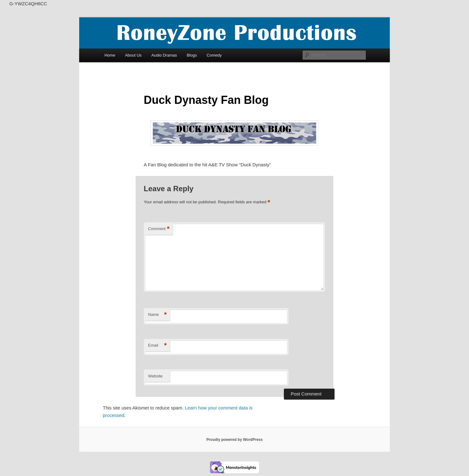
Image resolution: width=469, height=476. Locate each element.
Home (110, 55)
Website (155, 376)
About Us (133, 55)
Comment (159, 229)
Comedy (214, 55)
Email (157, 346)
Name (157, 315)
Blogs (192, 55)
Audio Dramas (164, 55)
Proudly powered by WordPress (234, 440)
